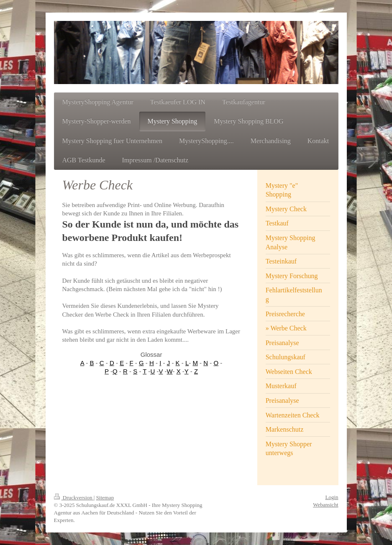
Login (332, 497)
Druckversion (74, 498)
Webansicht (325, 505)
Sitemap (105, 498)
